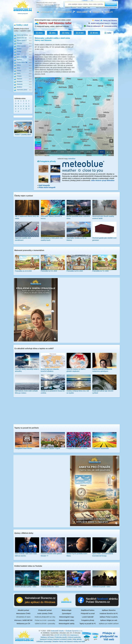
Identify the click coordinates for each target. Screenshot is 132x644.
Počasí (97, 20)
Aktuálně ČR (47, 12)
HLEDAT (111, 4)
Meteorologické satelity (67, 624)
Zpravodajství (65, 12)
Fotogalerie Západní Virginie (50, 448)
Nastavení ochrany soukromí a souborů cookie (56, 639)
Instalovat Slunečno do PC (109, 614)
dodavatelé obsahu (57, 631)
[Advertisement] (66, 411)
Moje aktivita (77, 639)
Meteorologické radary (67, 620)
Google (84, 8)
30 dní (94, 33)
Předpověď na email (88, 614)
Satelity (109, 12)
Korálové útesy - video (74, 587)
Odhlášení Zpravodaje (44, 641)
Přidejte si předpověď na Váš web (109, 636)
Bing (88, 8)
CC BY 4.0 (58, 635)
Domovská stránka (111, 26)
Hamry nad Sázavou (110, 20)
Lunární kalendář (88, 617)
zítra (52, 33)
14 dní (80, 33)
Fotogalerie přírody (88, 620)
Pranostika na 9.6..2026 (49, 271)
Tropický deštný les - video (50, 587)
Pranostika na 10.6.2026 (23, 271)
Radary (96, 12)
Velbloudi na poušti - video (101, 587)
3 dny (66, 33)
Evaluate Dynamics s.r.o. (74, 631)
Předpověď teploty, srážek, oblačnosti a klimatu (53, 26)
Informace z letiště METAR (23, 620)
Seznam (79, 8)
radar (108, 33)
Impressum (74, 635)
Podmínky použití (61, 637)
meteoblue (72, 159)
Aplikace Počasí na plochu (109, 617)
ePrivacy (51, 637)
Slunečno (73, 8)
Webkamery (82, 12)
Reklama (44, 637)
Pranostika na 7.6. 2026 (101, 271)
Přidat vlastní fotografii (47, 187)
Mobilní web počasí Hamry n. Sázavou (104, 23)
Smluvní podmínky (74, 637)
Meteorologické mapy (67, 617)
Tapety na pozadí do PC (88, 624)
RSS (65, 635)
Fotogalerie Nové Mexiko (24, 448)
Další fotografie (44, 185)
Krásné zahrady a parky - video (26, 587)
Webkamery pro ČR (23, 624)
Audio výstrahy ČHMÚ (45, 614)
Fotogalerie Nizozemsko (101, 448)
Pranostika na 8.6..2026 (75, 271)
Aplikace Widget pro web (109, 620)
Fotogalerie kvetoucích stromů (77, 448)
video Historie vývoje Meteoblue (103, 180)
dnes (39, 33)
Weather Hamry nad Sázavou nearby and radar (69, 641)
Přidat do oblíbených (94, 26)
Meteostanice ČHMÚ (23, 614)
